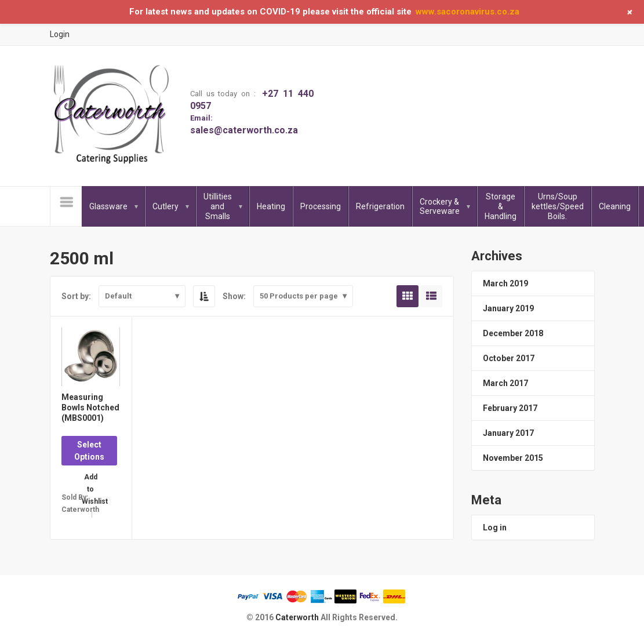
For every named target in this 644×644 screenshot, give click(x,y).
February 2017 (510, 408)
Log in (495, 527)
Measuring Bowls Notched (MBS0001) (90, 407)
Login (60, 34)
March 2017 (505, 383)
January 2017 (508, 433)
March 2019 (505, 283)
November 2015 (513, 458)
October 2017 (509, 358)
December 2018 (513, 333)
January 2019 (508, 308)
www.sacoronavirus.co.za (467, 12)
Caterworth (298, 617)
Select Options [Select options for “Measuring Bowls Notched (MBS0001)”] (89, 451)
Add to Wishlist (90, 481)
